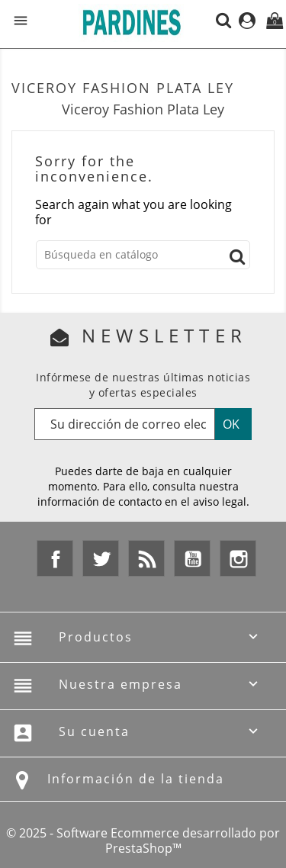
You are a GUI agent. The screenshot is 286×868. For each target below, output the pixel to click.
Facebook (55, 558)
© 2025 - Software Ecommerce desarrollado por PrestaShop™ (143, 841)
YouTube (192, 558)
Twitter (101, 558)
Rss (146, 558)
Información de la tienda (136, 779)
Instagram (238, 558)
